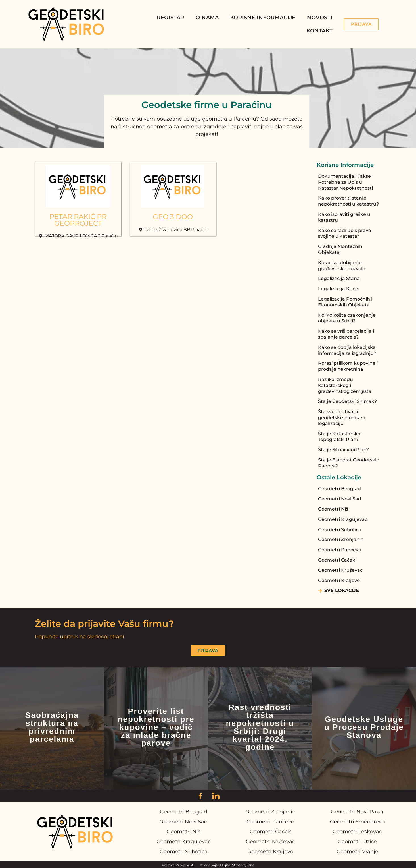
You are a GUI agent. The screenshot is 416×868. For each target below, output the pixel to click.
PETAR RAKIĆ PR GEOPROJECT (78, 220)
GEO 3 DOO (173, 217)
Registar (171, 18)
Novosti (320, 18)
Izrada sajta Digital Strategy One (227, 865)
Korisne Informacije (263, 18)
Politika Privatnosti (178, 865)
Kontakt (319, 31)
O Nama (207, 18)
